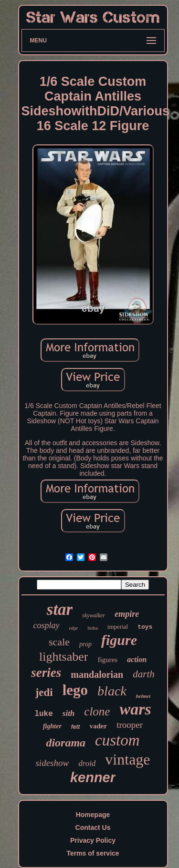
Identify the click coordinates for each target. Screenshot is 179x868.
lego (75, 690)
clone (97, 711)
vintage (127, 759)
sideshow (52, 763)
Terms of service (93, 853)
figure (119, 640)
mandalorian (97, 674)
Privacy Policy (93, 840)
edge (74, 628)
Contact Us (93, 827)
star (60, 609)
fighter (52, 726)
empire (127, 614)
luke (43, 714)
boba (92, 628)
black (112, 691)
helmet (143, 696)
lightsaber (64, 657)
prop (85, 644)
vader (99, 726)
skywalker (94, 615)
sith (69, 713)
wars (135, 709)
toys (145, 627)
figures (107, 660)
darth (144, 674)
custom (117, 740)
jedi (44, 692)
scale (59, 642)
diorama (66, 743)
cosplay (47, 625)
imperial (118, 627)
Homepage (93, 815)
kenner (93, 777)
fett (76, 727)
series (46, 673)
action (137, 659)
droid (87, 763)
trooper (130, 725)
